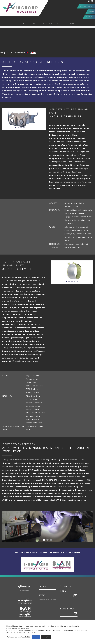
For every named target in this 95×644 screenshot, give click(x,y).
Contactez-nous (67, 589)
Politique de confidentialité (18, 637)
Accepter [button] (46, 637)
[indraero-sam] (47, 558)
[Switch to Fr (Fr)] (28, 53)
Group (42, 595)
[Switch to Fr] (89, 1)
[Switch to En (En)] (34, 53)
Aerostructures (47, 600)
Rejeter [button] (36, 637)
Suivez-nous (67, 609)
